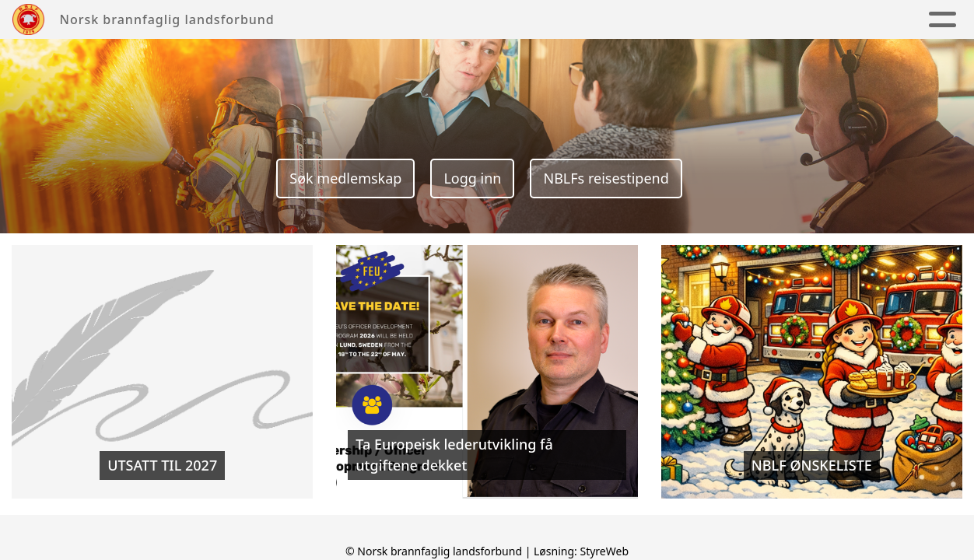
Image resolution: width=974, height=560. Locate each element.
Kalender (610, 20)
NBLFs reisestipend (606, 178)
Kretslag (448, 20)
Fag (684, 20)
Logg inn (472, 178)
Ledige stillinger (879, 20)
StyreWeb (604, 551)
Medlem (763, 20)
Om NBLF (359, 20)
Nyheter (528, 20)
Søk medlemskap (345, 178)
